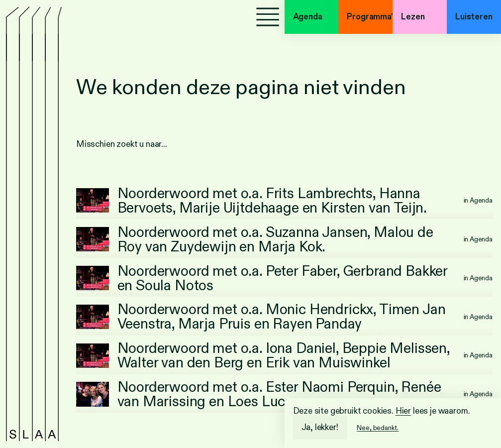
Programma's (370, 17)
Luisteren (474, 17)
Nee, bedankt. (378, 428)
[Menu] (268, 17)
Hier (403, 411)
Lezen (413, 17)
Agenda (308, 17)
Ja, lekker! (320, 427)
